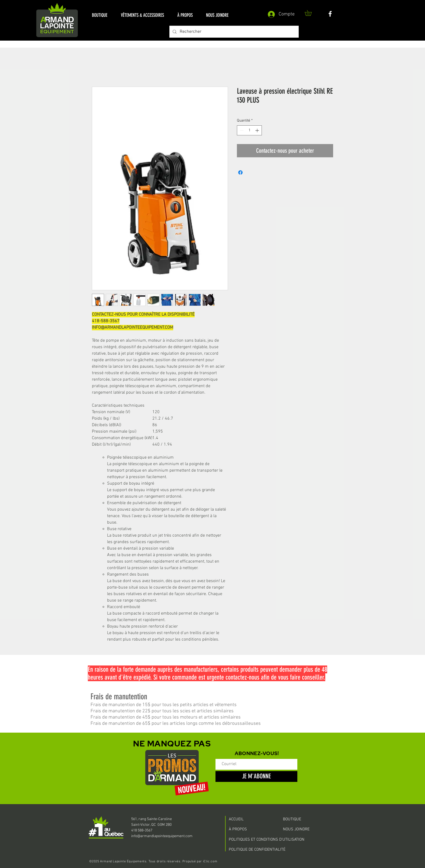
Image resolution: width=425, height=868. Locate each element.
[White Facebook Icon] (330, 14)
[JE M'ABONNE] (256, 776)
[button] (100, 15)
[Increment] (258, 130)
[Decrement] (241, 130)
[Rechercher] (234, 32)
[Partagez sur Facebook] (240, 172)
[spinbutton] (249, 130)
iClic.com (210, 862)
